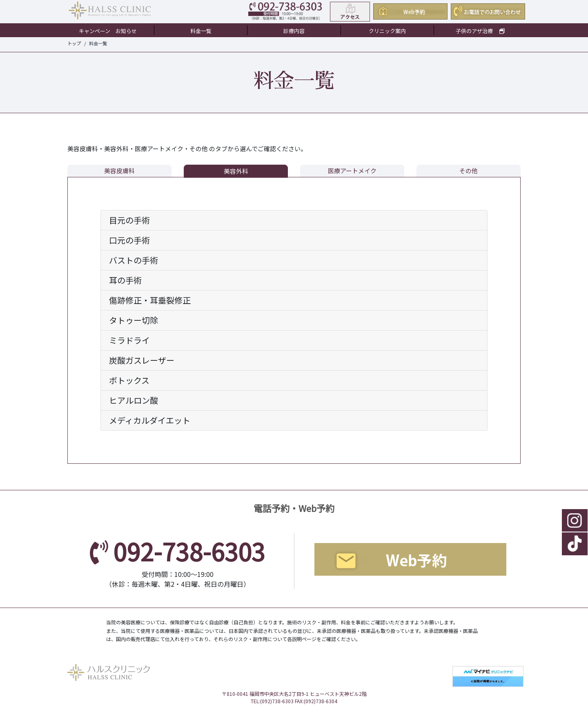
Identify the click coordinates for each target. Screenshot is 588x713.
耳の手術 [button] (125, 280)
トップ (74, 43)
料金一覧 (201, 31)
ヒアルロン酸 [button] (134, 400)
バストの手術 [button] (134, 260)
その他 (469, 171)
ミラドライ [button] (129, 340)
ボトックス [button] (129, 380)
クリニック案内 (387, 31)
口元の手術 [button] (129, 240)
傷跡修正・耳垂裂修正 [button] (150, 300)
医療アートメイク (352, 171)
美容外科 (236, 171)
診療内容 (294, 31)
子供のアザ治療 (480, 31)
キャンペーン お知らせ (108, 31)
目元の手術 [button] (129, 220)
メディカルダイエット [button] (150, 420)
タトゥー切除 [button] (134, 320)
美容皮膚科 (119, 171)
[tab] (294, 220)
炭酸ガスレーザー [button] (142, 360)
